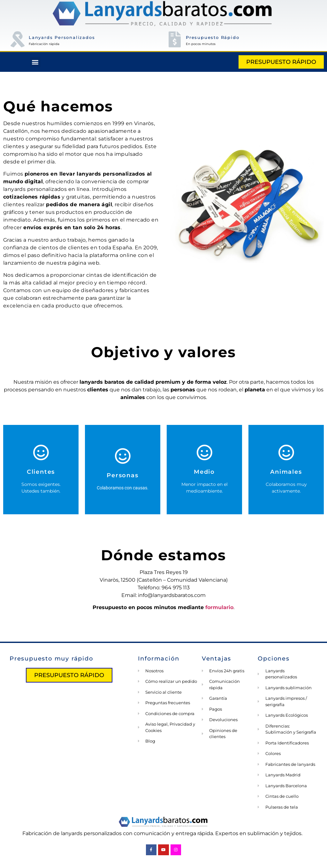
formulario (219, 607)
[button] (35, 62)
